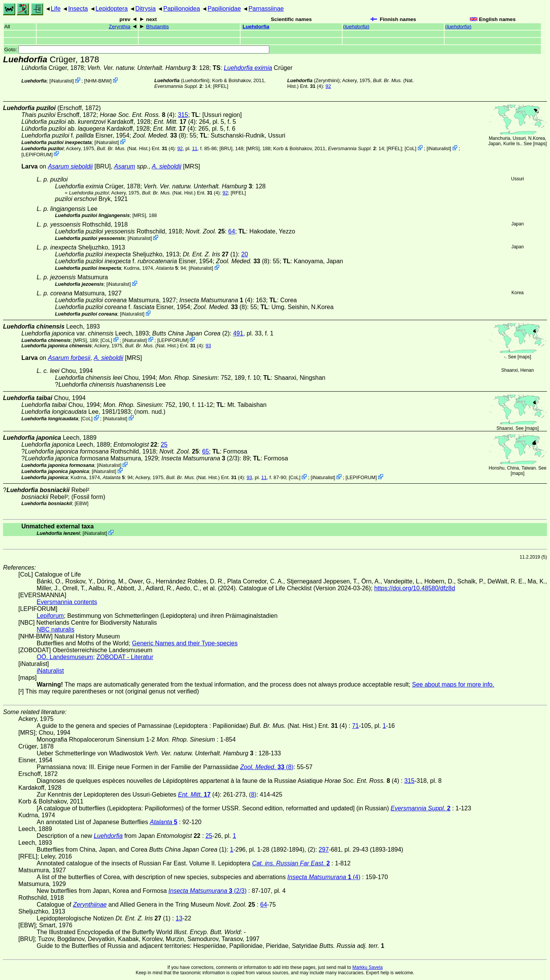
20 (244, 254)
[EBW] (81, 503)
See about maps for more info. (453, 684)
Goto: (137, 49)
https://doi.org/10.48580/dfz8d (415, 588)
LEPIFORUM (37, 154)
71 (356, 726)
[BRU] (226, 148)
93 (208, 346)
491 (238, 333)
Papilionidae (224, 9)
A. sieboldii (167, 166)
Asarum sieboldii (70, 166)
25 (164, 445)
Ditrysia (145, 9)
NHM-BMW (98, 81)
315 (183, 115)
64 (232, 231)
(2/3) (200, 458)
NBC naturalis (56, 629)
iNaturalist (62, 81)
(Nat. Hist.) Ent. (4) (136, 148)
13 (179, 918)
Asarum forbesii (69, 358)
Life (56, 9)
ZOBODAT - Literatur (125, 657)
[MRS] (253, 148)
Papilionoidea (181, 9)
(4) (137, 115)
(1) (210, 254)
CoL (410, 148)
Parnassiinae (266, 9)
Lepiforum (50, 616)
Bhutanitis (157, 27)
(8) (160, 135)
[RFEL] (221, 86)
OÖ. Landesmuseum (65, 657)
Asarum (125, 166)
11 (195, 148)
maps (540, 144)
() (356, 27)
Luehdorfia (256, 27)
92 (328, 86)
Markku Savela (367, 967)
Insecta (78, 9)
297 (324, 850)
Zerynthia (120, 27)
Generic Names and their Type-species (185, 643)
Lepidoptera (112, 9)
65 (205, 451)
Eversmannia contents (67, 602)
